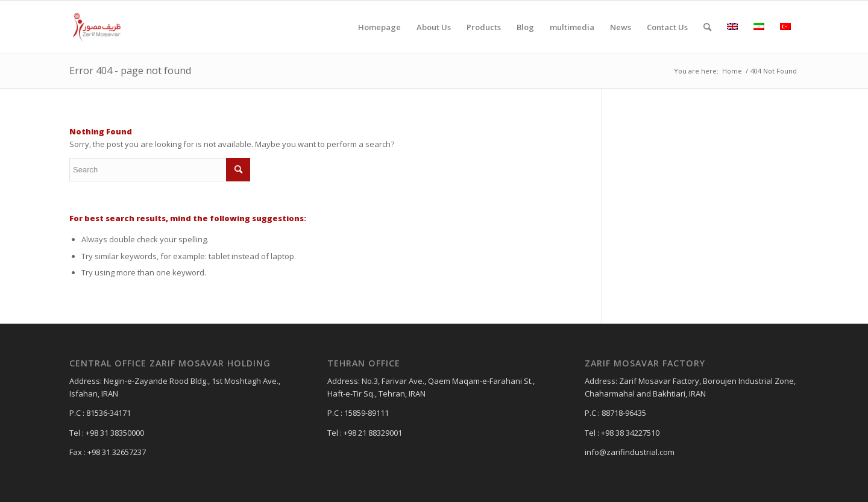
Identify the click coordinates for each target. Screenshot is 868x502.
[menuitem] (379, 27)
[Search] (707, 27)
